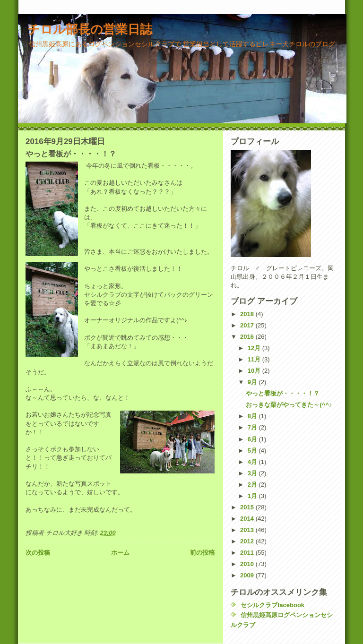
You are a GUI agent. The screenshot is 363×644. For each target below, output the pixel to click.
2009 (248, 575)
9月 (253, 382)
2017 (248, 325)
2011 (248, 553)
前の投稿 (202, 553)
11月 (255, 359)
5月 (253, 451)
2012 (248, 541)
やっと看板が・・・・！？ (283, 393)
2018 (248, 314)
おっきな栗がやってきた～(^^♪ (289, 405)
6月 (253, 439)
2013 (248, 530)
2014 (248, 519)
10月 (255, 371)
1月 (253, 496)
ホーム (120, 553)
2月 (253, 485)
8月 (253, 416)
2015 (248, 507)
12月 (255, 348)
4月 (253, 462)
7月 (253, 427)
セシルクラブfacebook (272, 605)
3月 (253, 473)
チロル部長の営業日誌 (90, 29)
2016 (248, 337)
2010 (248, 564)
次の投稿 (38, 553)
